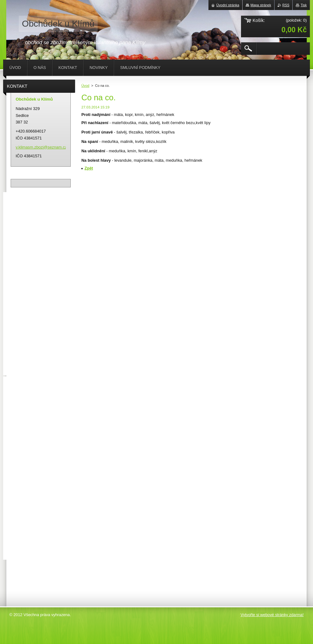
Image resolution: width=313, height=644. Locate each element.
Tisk (304, 5)
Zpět (89, 168)
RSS (286, 5)
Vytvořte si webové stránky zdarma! (272, 615)
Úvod (85, 86)
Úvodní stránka (228, 5)
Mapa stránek (261, 5)
